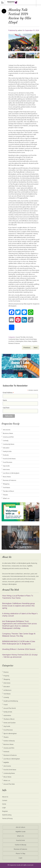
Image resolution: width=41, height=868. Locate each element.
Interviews (6, 469)
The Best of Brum (8, 491)
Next (37, 55)
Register (5, 811)
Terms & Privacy (7, 818)
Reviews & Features (14, 343)
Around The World (10, 708)
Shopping (6, 484)
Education (6, 448)
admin (20, 30)
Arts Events (29, 337)
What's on (6, 498)
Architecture (7, 690)
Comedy (6, 441)
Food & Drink (20, 840)
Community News (14, 339)
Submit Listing (7, 815)
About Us (5, 797)
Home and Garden (10, 723)
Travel (6, 705)
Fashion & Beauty (9, 741)
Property (6, 676)
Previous (11, 55)
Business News (8, 433)
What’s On (20, 836)
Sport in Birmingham (10, 733)
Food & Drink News (31, 339)
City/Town (6, 408)
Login (4, 808)
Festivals (22, 339)
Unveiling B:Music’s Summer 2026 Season (19, 649)
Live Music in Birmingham (16, 341)
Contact (5, 800)
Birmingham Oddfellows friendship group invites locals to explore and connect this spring (18, 606)
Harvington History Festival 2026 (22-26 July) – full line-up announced (20, 656)
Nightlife (35, 341)
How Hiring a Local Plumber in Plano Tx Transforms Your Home (18, 597)
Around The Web (20, 337)
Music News (28, 341)
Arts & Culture (20, 827)
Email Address (8, 393)
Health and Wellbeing (11, 701)
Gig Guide (6, 466)
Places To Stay (20, 853)
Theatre (5, 495)
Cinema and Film (8, 437)
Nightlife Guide (21, 832)
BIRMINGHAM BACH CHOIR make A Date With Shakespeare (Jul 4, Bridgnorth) (19, 643)
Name (5, 400)
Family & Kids (7, 451)
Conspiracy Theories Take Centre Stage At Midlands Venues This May (19, 635)
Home (4, 804)
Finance (6, 672)
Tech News (7, 487)
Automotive (7, 715)
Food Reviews (8, 462)
